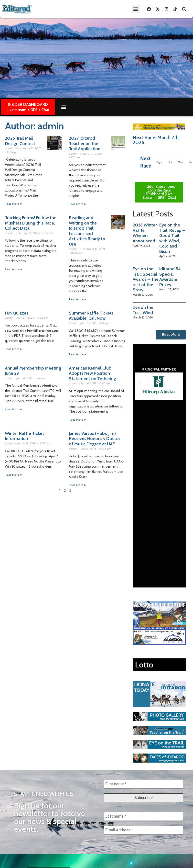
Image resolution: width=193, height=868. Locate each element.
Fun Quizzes (17, 313)
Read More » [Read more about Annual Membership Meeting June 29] (13, 409)
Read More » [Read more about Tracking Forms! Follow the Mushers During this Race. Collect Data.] (13, 269)
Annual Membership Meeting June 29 (33, 371)
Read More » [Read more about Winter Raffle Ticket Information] (13, 475)
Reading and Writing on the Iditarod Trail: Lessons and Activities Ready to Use (87, 231)
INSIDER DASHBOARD (28, 104)
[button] (136, 9)
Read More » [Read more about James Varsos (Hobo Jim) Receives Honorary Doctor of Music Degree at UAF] (77, 485)
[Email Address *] (144, 830)
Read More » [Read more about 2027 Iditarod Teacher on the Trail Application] (77, 204)
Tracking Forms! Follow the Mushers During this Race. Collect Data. (31, 223)
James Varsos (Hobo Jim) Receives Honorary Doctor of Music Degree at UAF (95, 439)
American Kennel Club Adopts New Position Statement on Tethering (93, 373)
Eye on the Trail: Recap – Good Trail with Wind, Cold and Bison (172, 238)
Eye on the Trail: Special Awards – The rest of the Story (146, 279)
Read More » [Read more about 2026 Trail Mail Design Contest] (13, 204)
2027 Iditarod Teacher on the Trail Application (85, 143)
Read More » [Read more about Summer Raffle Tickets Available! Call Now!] (77, 354)
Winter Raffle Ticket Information (24, 436)
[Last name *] (144, 816)
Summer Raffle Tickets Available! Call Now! (91, 316)
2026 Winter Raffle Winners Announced (145, 233)
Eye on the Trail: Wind (143, 310)
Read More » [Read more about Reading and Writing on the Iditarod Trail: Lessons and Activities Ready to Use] (77, 299)
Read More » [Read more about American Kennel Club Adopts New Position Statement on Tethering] (77, 420)
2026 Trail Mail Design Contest (20, 141)
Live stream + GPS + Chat (28, 110)
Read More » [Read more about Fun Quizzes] (13, 349)
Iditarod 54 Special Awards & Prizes (170, 277)
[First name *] (144, 784)
